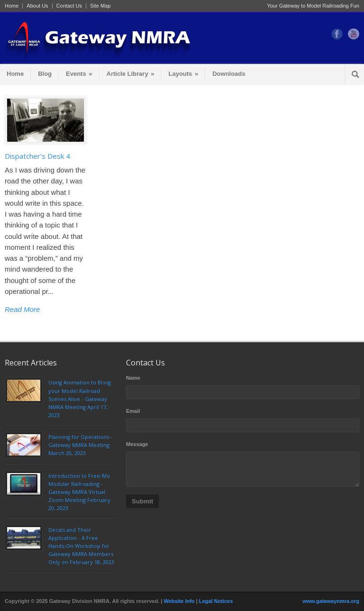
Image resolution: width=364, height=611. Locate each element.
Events (79, 74)
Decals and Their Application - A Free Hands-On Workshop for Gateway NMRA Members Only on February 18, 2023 (81, 546)
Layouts (184, 74)
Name (133, 378)
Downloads (229, 74)
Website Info (179, 601)
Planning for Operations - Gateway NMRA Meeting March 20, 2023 (80, 445)
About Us (37, 6)
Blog (45, 74)
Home (12, 6)
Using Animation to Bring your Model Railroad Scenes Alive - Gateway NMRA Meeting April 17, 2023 (80, 398)
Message (137, 444)
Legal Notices (216, 601)
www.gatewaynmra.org (331, 601)
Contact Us (69, 6)
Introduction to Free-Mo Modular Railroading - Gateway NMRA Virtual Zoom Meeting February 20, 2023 (79, 492)
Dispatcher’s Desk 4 (37, 156)
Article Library (131, 74)
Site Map (100, 6)
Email (133, 411)
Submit (142, 501)
